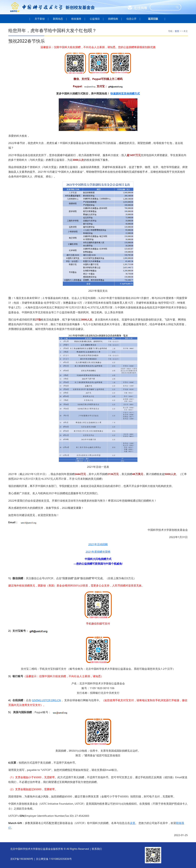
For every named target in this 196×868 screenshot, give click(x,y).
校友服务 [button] (76, 19)
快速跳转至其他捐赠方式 (125, 93)
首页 (177, 31)
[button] (153, 19)
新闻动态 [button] (58, 19)
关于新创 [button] (40, 19)
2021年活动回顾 (98, 544)
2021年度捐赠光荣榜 (98, 552)
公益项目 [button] (95, 19)
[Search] (163, 7)
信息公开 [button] (132, 19)
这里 (133, 823)
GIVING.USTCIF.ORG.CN (46, 700)
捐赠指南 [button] (113, 19)
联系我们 (97, 849)
